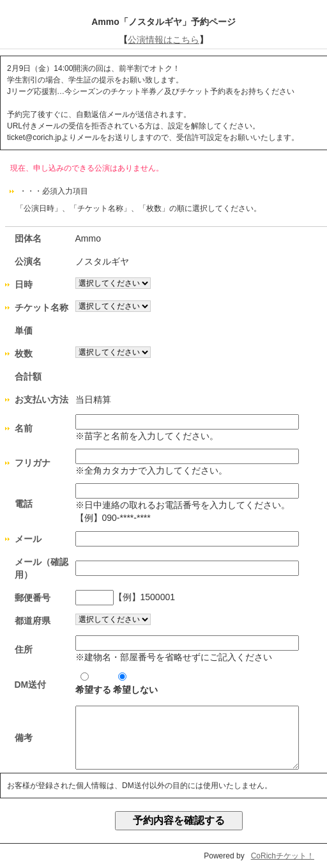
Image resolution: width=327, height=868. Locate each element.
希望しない (135, 684)
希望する (93, 684)
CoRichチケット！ (283, 856)
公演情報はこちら (163, 40)
